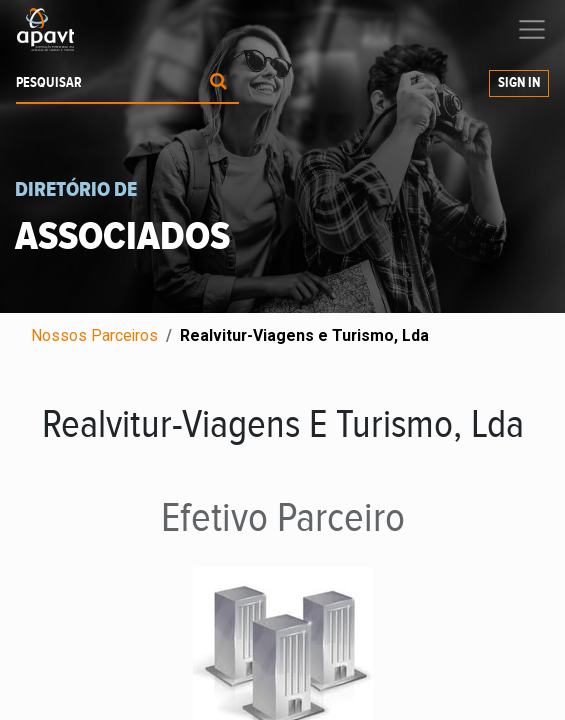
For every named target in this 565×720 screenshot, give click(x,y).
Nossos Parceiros (94, 335)
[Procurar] (218, 83)
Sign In (519, 83)
